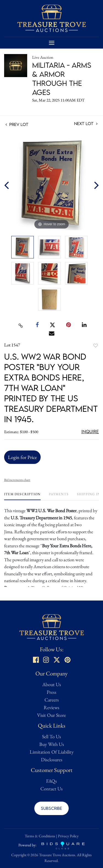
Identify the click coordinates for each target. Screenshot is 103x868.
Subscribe (51, 808)
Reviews (51, 707)
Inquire (90, 432)
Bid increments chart (17, 480)
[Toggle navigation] (52, 43)
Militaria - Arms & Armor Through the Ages (62, 79)
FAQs (51, 781)
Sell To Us (51, 736)
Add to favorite (96, 346)
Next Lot (86, 124)
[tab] (22, 496)
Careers (52, 700)
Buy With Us (52, 744)
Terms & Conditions (40, 836)
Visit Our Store (51, 715)
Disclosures (52, 759)
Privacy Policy (68, 836)
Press (51, 692)
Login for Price (22, 457)
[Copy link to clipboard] (21, 325)
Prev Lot (17, 124)
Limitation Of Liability (52, 752)
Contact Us (51, 789)
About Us (52, 684)
